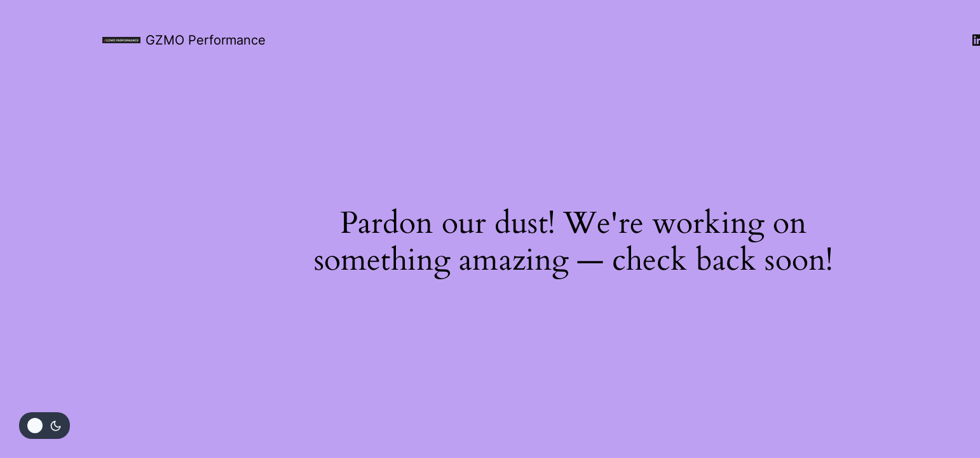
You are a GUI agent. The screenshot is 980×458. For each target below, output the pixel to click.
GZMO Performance (206, 40)
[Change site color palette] (44, 426)
